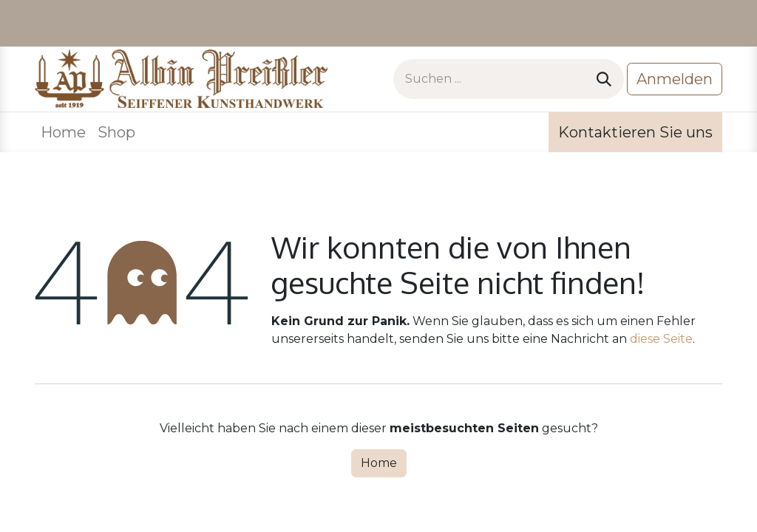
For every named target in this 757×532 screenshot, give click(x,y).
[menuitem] (63, 132)
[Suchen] (604, 79)
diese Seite (661, 339)
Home (379, 463)
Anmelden (675, 79)
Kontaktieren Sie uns (635, 132)
